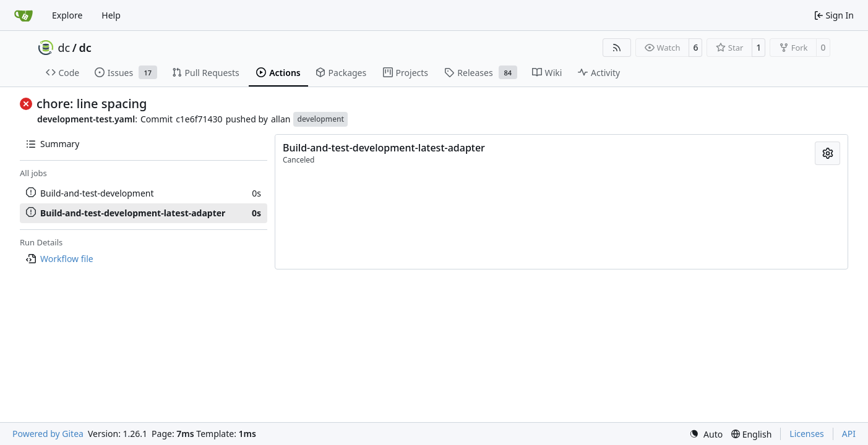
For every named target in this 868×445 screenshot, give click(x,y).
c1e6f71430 (199, 119)
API (849, 434)
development (320, 119)
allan (281, 119)
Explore (67, 15)
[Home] (24, 15)
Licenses (807, 434)
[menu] (706, 434)
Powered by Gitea (48, 434)
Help (111, 15)
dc (64, 48)
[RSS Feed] (617, 48)
